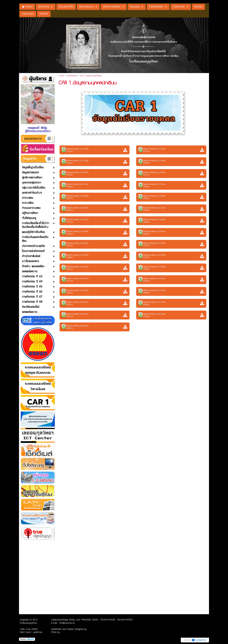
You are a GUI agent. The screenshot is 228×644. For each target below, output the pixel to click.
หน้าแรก (61, 76)
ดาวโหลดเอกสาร (72, 76)
